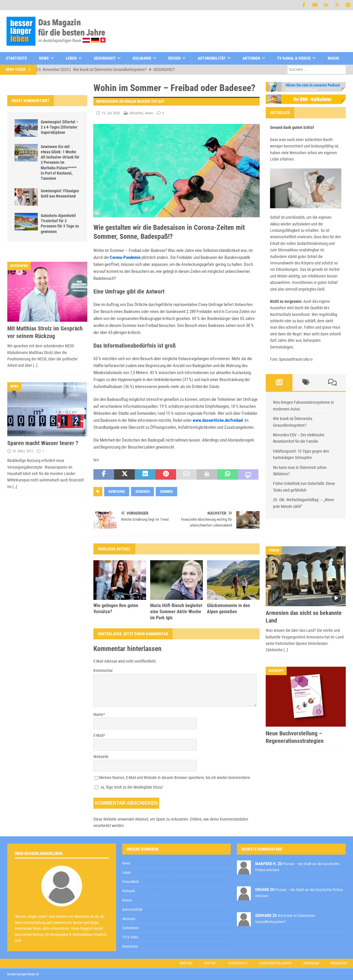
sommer (166, 492)
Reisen (174, 58)
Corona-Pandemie (125, 257)
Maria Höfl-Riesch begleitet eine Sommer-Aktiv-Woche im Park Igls (176, 612)
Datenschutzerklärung (201, 839)
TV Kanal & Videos (294, 58)
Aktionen (251, 58)
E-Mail (98, 735)
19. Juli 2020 (111, 113)
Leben (71, 58)
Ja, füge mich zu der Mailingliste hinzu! (129, 787)
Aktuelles (136, 113)
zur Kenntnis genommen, (222, 840)
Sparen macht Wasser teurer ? (43, 443)
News (44, 58)
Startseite (16, 58)
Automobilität (212, 58)
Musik (333, 58)
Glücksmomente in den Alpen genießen (228, 609)
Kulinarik (142, 58)
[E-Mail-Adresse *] (261, 825)
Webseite (101, 757)
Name (98, 714)
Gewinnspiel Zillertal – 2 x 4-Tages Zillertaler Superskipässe (60, 127)
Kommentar (103, 670)
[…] (35, 365)
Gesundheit (105, 58)
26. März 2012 (23, 451)
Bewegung (117, 492)
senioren (142, 492)
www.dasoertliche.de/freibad (218, 420)
